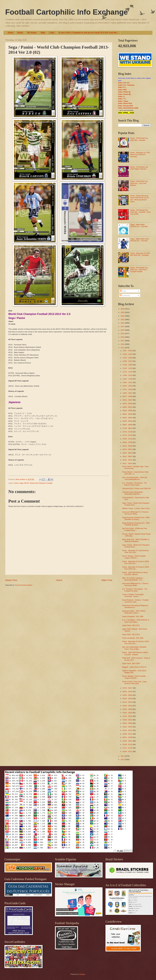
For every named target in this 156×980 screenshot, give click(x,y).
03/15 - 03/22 (128, 716)
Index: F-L (122, 87)
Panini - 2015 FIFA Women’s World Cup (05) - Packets (135, 653)
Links (52, 33)
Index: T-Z (122, 99)
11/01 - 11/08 (128, 379)
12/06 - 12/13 (128, 361)
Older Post (107, 580)
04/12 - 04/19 (128, 702)
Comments (125, 295)
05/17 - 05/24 (128, 463)
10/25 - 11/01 (128, 382)
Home (11, 33)
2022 (123, 323)
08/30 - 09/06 (128, 411)
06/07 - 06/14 (128, 453)
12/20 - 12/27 (128, 354)
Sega (21, 483)
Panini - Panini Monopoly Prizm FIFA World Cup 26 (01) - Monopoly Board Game (139, 199)
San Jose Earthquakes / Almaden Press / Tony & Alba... (134, 648)
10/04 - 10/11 (128, 393)
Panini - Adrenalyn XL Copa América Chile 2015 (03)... (135, 551)
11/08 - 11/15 (128, 375)
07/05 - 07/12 (128, 439)
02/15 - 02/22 (128, 730)
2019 (123, 334)
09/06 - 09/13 (128, 407)
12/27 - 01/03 (128, 351)
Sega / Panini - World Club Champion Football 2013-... (136, 546)
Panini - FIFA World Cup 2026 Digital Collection (139, 168)
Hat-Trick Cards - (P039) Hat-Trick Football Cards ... (135, 529)
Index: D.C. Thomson (126, 85)
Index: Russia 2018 (125, 106)
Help (43, 33)
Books (20, 33)
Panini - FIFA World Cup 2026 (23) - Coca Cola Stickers (139, 183)
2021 (123, 327)
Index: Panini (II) (124, 94)
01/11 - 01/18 (128, 748)
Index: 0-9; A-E (124, 83)
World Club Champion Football (41, 483)
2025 (123, 312)
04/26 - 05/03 (128, 695)
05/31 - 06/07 (128, 456)
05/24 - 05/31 (128, 460)
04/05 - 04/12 (128, 706)
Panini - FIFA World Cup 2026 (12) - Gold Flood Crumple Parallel (139, 270)
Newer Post (11, 580)
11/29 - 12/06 (128, 365)
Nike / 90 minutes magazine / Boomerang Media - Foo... (133, 579)
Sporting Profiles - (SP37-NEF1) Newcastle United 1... (134, 612)
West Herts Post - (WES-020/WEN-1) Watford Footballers (136, 540)
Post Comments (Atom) (24, 585)
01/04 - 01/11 (128, 751)
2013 (123, 759)
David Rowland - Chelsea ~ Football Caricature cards (135, 601)
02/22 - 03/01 (128, 727)
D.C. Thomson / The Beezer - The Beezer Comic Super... (135, 484)
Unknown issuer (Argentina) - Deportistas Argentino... (133, 493)
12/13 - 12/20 (128, 358)
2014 (123, 756)
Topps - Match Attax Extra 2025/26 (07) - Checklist (140, 240)
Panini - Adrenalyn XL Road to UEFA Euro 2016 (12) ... (136, 642)
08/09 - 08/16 (128, 421)
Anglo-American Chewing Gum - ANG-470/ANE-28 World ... (136, 524)
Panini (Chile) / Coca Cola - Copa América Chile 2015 (134, 683)
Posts (123, 291)
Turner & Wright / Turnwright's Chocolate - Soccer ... (133, 595)
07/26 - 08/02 (128, 428)
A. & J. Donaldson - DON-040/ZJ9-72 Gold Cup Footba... (136, 621)
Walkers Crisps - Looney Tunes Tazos (136, 508)
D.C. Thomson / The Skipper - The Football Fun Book (135, 590)
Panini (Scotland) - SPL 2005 (133, 638)
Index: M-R (122, 90)
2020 (123, 330)
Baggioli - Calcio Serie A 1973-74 (134, 667)
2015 (123, 348)
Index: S (121, 96)
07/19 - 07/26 (128, 432)
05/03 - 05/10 (128, 692)
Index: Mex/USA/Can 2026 (128, 108)
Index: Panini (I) (124, 92)
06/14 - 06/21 (128, 449)
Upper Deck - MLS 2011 (131, 625)
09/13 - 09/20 (128, 404)
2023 (123, 320)
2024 (123, 316)
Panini (16, 483)
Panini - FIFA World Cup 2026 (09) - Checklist (139, 139)
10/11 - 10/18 (128, 389)
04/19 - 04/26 (128, 699)
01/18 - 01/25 (128, 744)
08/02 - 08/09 (128, 425)
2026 (123, 309)
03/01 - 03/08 (128, 723)
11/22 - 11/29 (128, 368)
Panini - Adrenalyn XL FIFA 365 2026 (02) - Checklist (140, 254)
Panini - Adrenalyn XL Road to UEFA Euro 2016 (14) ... (136, 562)
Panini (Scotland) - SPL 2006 (133, 616)
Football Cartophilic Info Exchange (66, 12)
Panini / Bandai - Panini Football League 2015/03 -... (134, 557)
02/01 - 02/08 (128, 737)
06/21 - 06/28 (128, 446)
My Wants (32, 33)
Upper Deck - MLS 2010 (131, 634)
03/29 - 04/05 (128, 709)
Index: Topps (123, 101)
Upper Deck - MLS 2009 (131, 663)
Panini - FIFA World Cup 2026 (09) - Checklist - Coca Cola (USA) (140, 212)
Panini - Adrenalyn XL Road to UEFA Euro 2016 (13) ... (136, 568)
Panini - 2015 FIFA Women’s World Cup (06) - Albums (135, 573)
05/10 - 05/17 (128, 688)
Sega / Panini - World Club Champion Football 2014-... (136, 504)
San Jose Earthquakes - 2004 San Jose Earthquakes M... (135, 478)
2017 (123, 341)
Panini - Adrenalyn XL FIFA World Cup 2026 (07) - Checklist (140, 155)
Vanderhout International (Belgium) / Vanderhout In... (135, 606)
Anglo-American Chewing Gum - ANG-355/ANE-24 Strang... (136, 518)
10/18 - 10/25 (128, 386)
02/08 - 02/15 (128, 734)
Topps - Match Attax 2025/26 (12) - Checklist (139, 225)
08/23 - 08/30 (128, 414)
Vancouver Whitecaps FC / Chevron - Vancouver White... (136, 513)
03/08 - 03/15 (128, 720)
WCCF (27, 483)
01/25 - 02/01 (128, 741)
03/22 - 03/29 (128, 713)
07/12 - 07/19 (128, 435)
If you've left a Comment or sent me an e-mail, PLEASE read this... (88, 33)
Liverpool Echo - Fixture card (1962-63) (137, 488)
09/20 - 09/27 (128, 400)
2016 (123, 344)
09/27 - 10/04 (128, 396)
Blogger (82, 974)
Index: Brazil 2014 (125, 103)
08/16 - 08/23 (128, 418)
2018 (123, 337)
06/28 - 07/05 (128, 442)
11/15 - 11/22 (128, 372)
